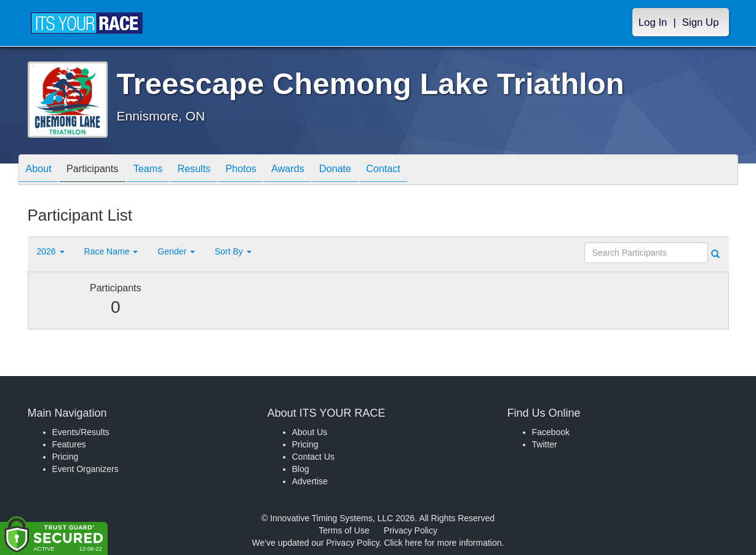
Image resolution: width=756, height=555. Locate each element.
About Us (310, 432)
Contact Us (313, 457)
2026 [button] (51, 251)
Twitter (545, 444)
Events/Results (81, 432)
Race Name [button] (111, 251)
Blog (301, 469)
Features (69, 444)
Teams (163, 171)
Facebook (551, 432)
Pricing (66, 457)
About (42, 171)
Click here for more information (443, 543)
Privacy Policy (411, 530)
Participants (101, 171)
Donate (375, 171)
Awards (322, 171)
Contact (429, 171)
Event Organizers (86, 469)
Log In (653, 22)
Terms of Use (344, 530)
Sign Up (701, 22)
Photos (268, 171)
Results (215, 171)
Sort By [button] (233, 251)
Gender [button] (176, 251)
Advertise (310, 481)
